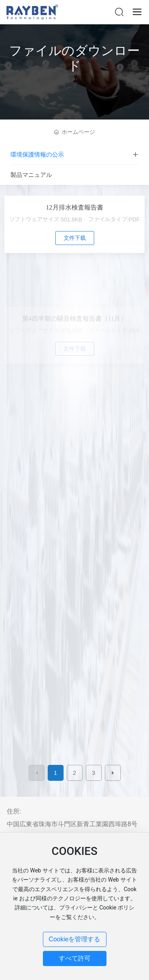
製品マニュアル (31, 175)
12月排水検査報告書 (75, 207)
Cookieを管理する (75, 939)
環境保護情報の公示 (37, 155)
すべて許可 (75, 958)
